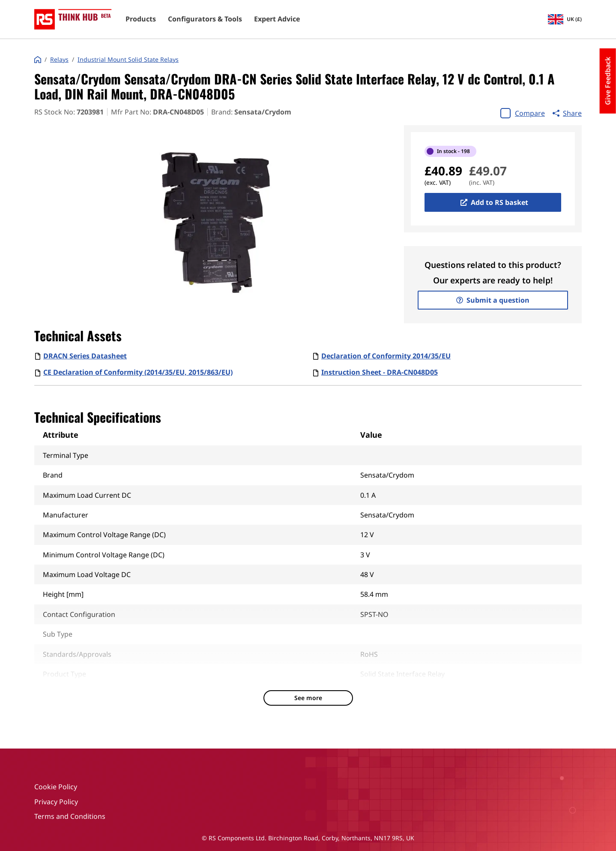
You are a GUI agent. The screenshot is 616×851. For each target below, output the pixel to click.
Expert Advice (277, 19)
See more (308, 698)
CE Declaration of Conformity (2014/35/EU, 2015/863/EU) (138, 372)
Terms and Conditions (70, 816)
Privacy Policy (56, 802)
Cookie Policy (56, 787)
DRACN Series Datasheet (85, 356)
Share (567, 113)
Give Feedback (608, 81)
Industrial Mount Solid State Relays (128, 60)
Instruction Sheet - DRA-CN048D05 (380, 372)
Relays (59, 60)
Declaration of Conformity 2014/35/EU (386, 356)
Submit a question (493, 300)
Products (141, 19)
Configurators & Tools (205, 19)
